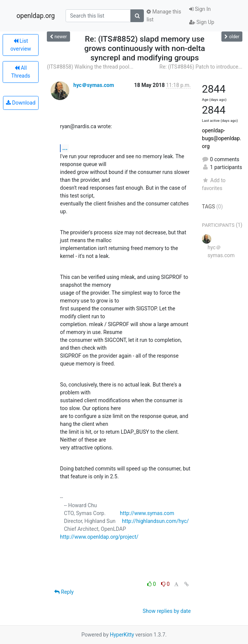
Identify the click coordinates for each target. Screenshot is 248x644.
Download (21, 103)
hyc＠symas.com (94, 85)
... (65, 148)
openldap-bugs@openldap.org (222, 138)
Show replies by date (167, 611)
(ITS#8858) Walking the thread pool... (90, 67)
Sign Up (202, 22)
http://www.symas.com (147, 513)
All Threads (21, 72)
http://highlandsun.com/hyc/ (155, 521)
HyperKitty (122, 635)
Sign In (200, 9)
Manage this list (164, 16)
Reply (64, 592)
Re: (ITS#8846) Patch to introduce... (201, 67)
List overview (21, 45)
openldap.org (36, 16)
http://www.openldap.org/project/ (99, 537)
